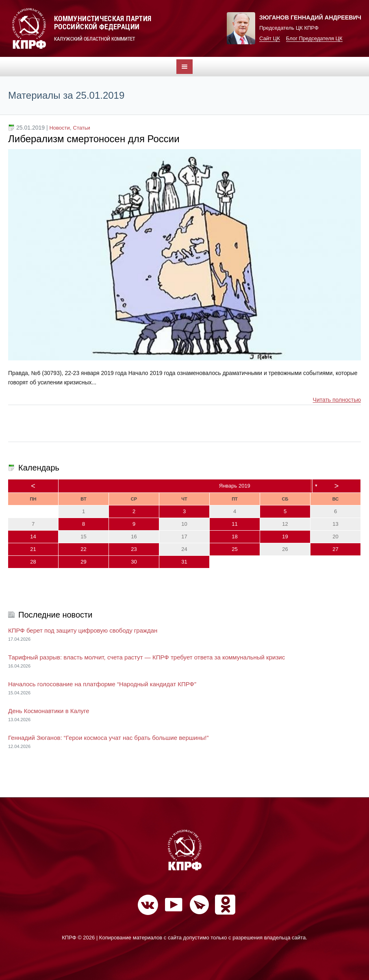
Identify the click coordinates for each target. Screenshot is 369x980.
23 (134, 549)
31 (184, 562)
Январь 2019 (235, 486)
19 (285, 537)
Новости (59, 128)
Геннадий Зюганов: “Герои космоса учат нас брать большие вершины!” (108, 738)
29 (83, 562)
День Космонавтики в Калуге (49, 711)
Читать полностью (337, 400)
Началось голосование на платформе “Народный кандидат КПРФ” (102, 684)
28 (33, 562)
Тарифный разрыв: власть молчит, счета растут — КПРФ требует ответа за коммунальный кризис (147, 657)
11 (234, 524)
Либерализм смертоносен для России (94, 139)
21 (33, 549)
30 (134, 562)
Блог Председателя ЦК (314, 38)
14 (33, 537)
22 (83, 549)
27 (335, 549)
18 (234, 537)
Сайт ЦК (270, 38)
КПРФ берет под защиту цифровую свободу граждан (83, 630)
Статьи (82, 128)
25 (234, 549)
